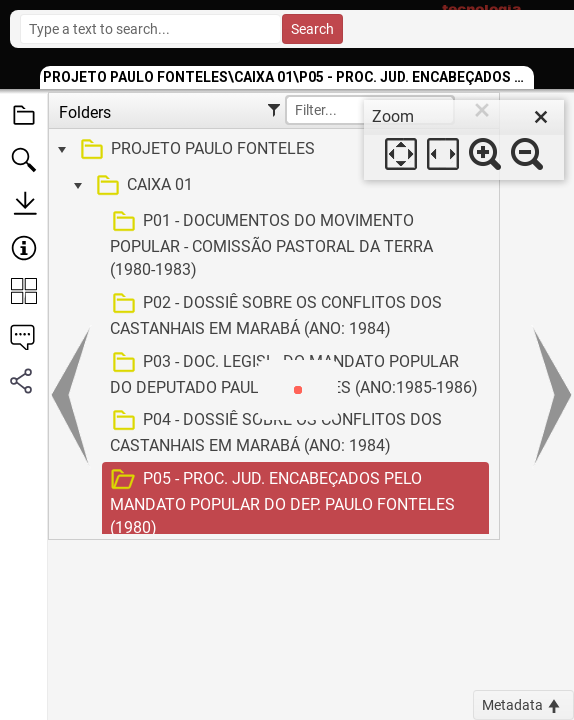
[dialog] (464, 140)
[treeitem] (271, 150)
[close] (541, 117)
